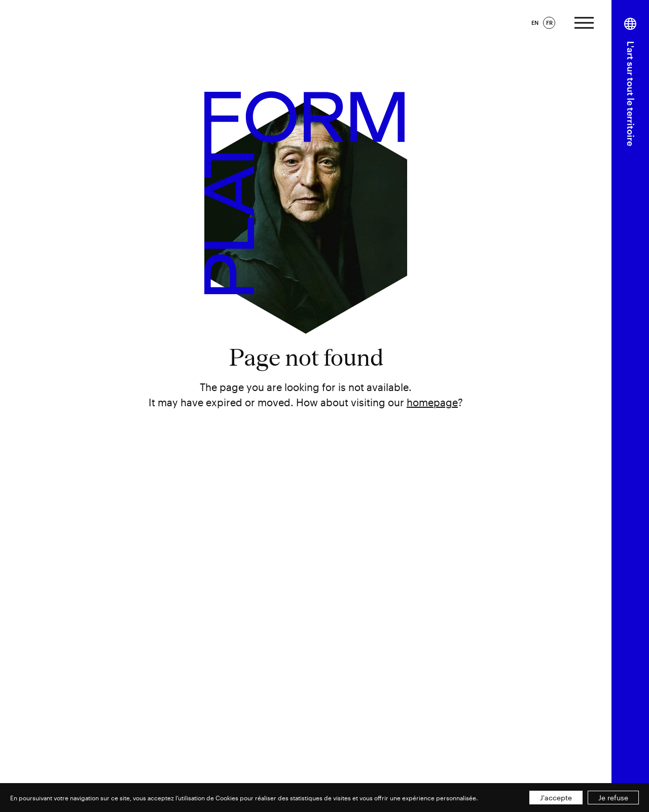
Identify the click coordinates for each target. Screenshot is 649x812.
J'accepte (556, 798)
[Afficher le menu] (584, 22)
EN (535, 23)
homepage (432, 402)
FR (549, 23)
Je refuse (613, 798)
